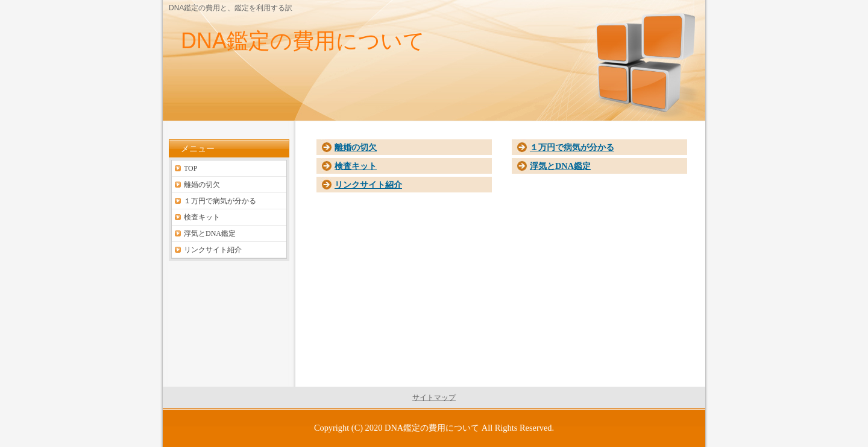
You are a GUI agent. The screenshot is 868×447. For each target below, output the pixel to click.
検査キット (356, 166)
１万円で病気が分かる (572, 147)
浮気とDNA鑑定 (560, 166)
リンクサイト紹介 (368, 185)
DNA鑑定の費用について (303, 41)
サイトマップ (434, 398)
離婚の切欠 (356, 147)
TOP (190, 168)
